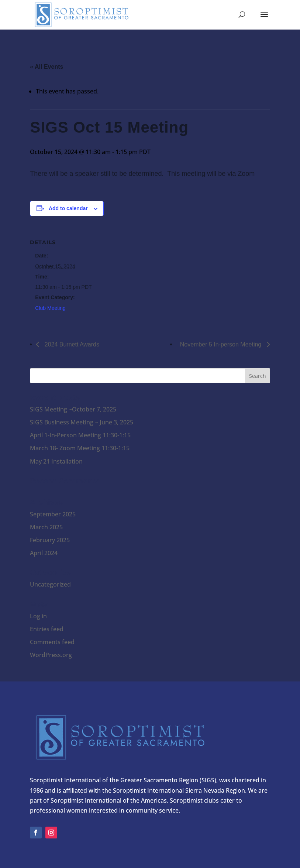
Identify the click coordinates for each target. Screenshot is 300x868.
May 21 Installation (56, 461)
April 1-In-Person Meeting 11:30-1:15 (80, 435)
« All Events (46, 67)
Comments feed (52, 642)
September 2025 (53, 514)
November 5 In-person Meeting (222, 344)
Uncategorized (50, 584)
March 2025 (46, 527)
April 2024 (44, 553)
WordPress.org (51, 655)
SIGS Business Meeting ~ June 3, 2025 (82, 422)
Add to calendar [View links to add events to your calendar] (68, 208)
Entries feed (47, 629)
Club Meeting (50, 308)
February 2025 (50, 540)
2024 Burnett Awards (71, 344)
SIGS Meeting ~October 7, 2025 (73, 409)
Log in (38, 616)
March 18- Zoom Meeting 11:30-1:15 (80, 448)
